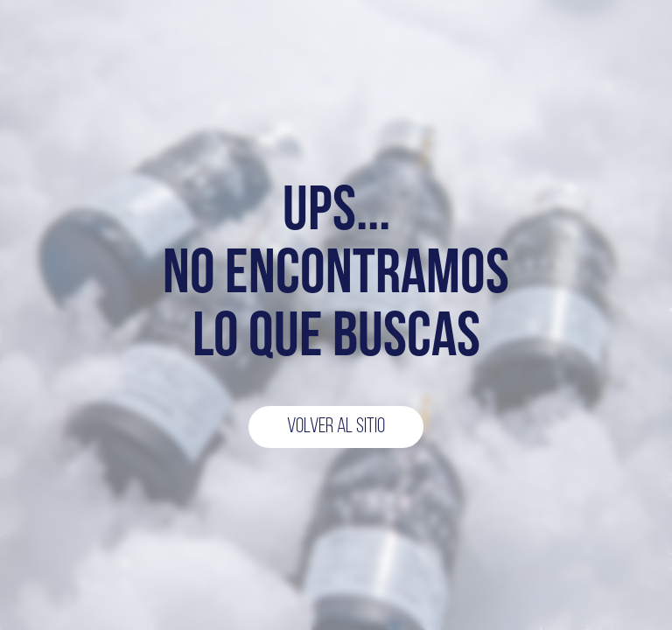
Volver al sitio (336, 427)
